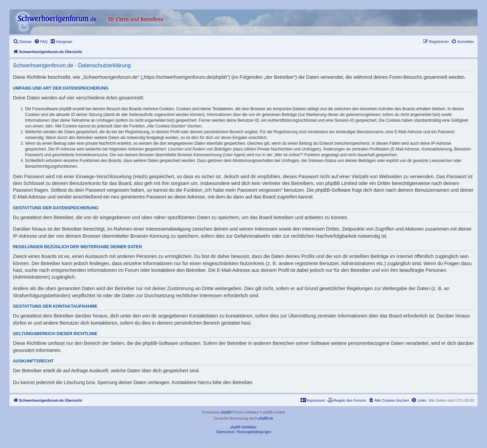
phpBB (226, 412)
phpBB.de (266, 418)
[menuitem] (22, 42)
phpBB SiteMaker (243, 427)
